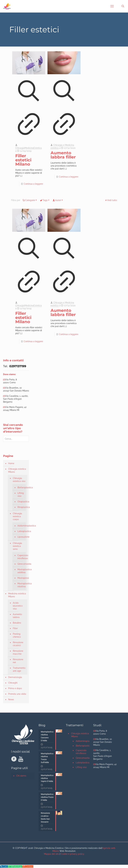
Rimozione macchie (18, 652)
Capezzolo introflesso (21, 557)
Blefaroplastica (21, 487)
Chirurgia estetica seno (17, 546)
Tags (45, 200)
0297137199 (17, 366)
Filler (15, 628)
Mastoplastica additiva (21, 571)
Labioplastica (21, 531)
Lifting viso (21, 495)
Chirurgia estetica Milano (17, 470)
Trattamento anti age (19, 669)
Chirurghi (13, 683)
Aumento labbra (17, 616)
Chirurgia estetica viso (19, 480)
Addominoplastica (21, 526)
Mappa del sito (51, 854)
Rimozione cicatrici (18, 644)
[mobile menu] (112, 6)
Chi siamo (21, 776)
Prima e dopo (15, 688)
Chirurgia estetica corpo (17, 516)
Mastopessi (21, 578)
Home (11, 463)
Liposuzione (21, 537)
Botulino (17, 623)
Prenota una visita (17, 694)
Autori (58, 200)
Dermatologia (15, 677)
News (11, 699)
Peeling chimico (17, 635)
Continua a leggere (33, 184)
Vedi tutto (111, 200)
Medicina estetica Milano (17, 595)
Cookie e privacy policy (73, 854)
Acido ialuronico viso (18, 606)
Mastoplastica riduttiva (21, 585)
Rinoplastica (21, 507)
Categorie (30, 200)
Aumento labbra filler (63, 155)
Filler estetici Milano (23, 160)
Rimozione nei (18, 661)
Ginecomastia (21, 564)
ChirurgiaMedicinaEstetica (29, 148)
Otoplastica (21, 502)
